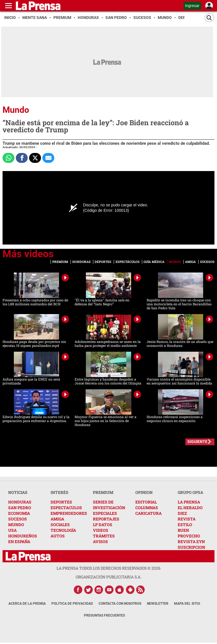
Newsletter (158, 604)
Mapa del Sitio (187, 604)
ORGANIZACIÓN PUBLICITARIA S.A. (108, 577)
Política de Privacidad (72, 604)
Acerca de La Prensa (27, 604)
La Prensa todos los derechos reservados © (108, 568)
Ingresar (192, 6)
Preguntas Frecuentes (104, 615)
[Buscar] (209, 18)
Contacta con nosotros (120, 604)
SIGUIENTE (197, 442)
